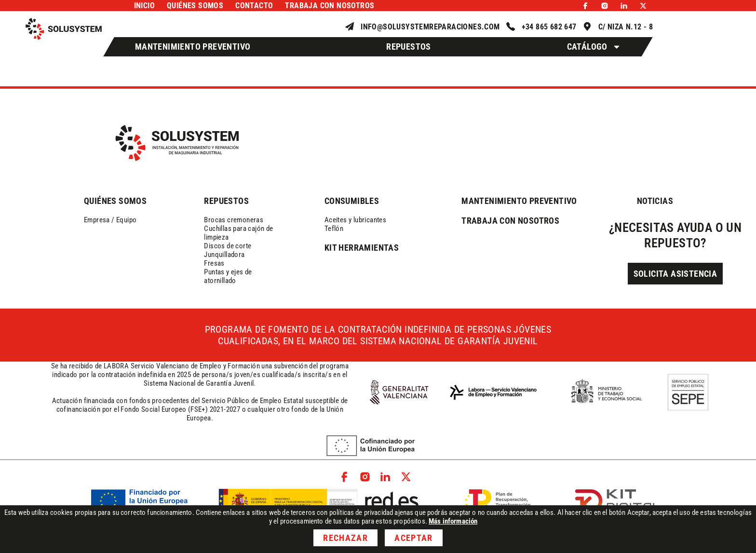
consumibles (352, 201)
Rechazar (345, 538)
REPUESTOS (226, 201)
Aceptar (413, 538)
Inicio (144, 6)
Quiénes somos (195, 6)
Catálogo (594, 47)
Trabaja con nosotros (330, 6)
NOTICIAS (655, 201)
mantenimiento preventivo (519, 201)
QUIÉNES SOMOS (115, 201)
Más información (453, 521)
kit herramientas (362, 248)
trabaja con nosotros (510, 221)
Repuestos (409, 47)
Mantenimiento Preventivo (193, 47)
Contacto (254, 6)
